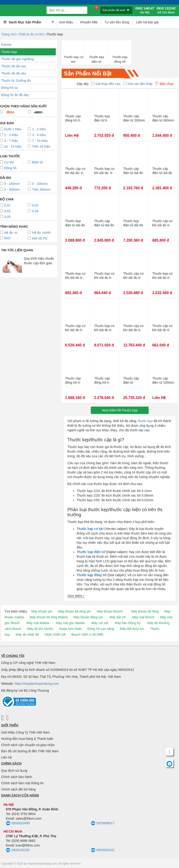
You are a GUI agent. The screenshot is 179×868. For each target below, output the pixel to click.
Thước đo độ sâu (14, 73)
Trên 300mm (39, 190)
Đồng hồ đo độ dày (15, 95)
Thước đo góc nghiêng (17, 59)
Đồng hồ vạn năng (101, 629)
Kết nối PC (38, 238)
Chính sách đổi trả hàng (18, 789)
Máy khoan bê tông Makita (49, 617)
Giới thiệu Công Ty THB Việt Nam (25, 732)
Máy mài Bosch (143, 617)
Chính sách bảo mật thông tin (22, 783)
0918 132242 (166, 10)
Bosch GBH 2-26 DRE (87, 635)
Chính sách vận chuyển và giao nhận (28, 745)
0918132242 (18, 850)
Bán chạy (165, 84)
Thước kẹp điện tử (97, 59)
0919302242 (103, 850)
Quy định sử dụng (14, 771)
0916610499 (18, 823)
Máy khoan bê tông (145, 611)
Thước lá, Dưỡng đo (16, 81)
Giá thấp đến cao (106, 84)
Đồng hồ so (9, 88)
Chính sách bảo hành (17, 777)
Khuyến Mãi (89, 22)
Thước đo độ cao (14, 66)
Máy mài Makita (38, 623)
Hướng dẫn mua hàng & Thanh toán (27, 739)
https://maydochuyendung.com (37, 684)
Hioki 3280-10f (55, 635)
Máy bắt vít (118, 617)
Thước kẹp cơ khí (73, 59)
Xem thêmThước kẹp (120, 410)
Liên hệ (6, 757)
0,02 (33, 205)
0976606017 (103, 823)
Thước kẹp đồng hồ (120, 59)
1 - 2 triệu (37, 129)
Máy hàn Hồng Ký (128, 623)
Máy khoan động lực (88, 617)
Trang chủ (9, 34)
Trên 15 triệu (39, 146)
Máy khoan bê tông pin (75, 611)
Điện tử (35, 162)
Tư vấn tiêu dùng (117, 22)
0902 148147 (145, 10)
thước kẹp (145, 421)
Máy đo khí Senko (40, 629)
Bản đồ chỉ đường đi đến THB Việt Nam (30, 751)
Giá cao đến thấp (138, 84)
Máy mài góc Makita (70, 623)
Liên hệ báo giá (147, 22)
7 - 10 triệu (38, 141)
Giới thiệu (66, 22)
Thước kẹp (9, 52)
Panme (6, 45)
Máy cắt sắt (100, 623)
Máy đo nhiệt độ (27, 635)
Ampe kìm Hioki (70, 629)
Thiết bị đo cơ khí (31, 34)
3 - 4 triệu (37, 135)
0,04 (33, 211)
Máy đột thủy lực (132, 629)
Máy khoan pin (42, 611)
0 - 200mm (38, 184)
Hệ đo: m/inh (39, 233)
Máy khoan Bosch (110, 611)
